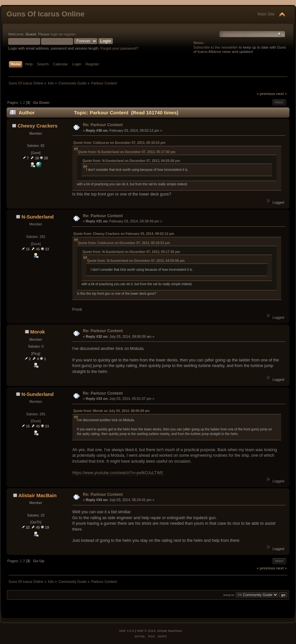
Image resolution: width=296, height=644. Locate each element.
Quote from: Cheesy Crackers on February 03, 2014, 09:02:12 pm (124, 234)
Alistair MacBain (37, 495)
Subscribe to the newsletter (216, 47)
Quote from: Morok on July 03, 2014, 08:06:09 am (111, 411)
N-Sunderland (37, 217)
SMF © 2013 (146, 631)
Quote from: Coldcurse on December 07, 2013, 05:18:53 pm (119, 143)
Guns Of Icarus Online (46, 14)
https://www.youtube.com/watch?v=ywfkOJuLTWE (118, 473)
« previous (266, 94)
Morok (38, 332)
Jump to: (229, 595)
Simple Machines (169, 631)
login (54, 34)
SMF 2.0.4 (127, 631)
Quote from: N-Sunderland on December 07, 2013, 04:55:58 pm (131, 161)
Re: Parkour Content (103, 125)
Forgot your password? (120, 48)
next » (282, 94)
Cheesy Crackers (37, 126)
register (70, 34)
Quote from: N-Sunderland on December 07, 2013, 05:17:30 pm (127, 152)
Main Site (266, 14)
